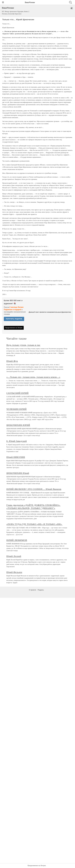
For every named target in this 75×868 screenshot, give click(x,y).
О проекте (32, 590)
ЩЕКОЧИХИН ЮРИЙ (18, 425)
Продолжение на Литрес (14, 328)
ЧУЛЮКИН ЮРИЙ (17, 409)
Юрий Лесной (14, 556)
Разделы (41, 590)
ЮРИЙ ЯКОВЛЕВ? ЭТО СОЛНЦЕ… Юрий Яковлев (34, 489)
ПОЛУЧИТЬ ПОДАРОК (14, 319)
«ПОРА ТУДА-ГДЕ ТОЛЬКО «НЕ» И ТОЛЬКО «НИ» (34, 524)
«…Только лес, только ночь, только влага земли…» (33, 377)
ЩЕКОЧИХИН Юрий (18, 473)
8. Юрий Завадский (17, 441)
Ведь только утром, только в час (23, 345)
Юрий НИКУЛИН (16, 457)
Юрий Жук (12, 361)
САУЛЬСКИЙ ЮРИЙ (18, 393)
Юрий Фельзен (14, 572)
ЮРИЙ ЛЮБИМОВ (17, 540)
